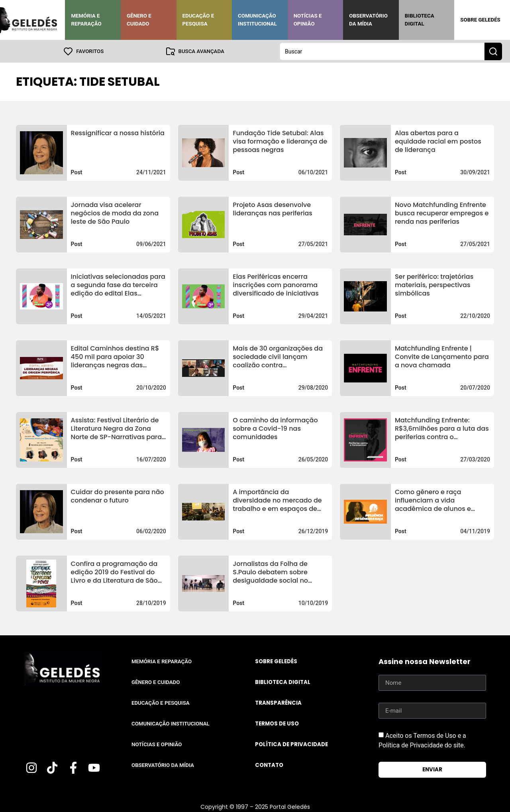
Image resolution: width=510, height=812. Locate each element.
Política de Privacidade (291, 744)
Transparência (278, 703)
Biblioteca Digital (420, 20)
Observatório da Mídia (368, 20)
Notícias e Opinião (308, 20)
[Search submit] (493, 51)
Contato (269, 765)
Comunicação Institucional (257, 20)
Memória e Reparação (86, 20)
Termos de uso (277, 723)
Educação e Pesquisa (198, 20)
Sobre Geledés (480, 20)
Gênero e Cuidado (139, 20)
